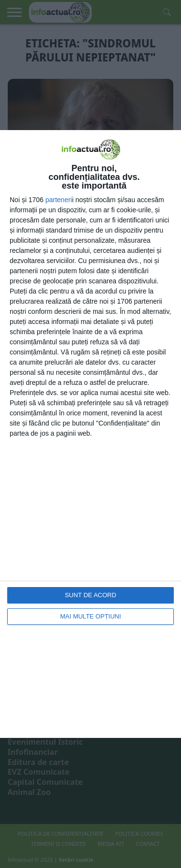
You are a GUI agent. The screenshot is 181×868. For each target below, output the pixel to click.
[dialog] (90, 434)
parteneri (59, 200)
